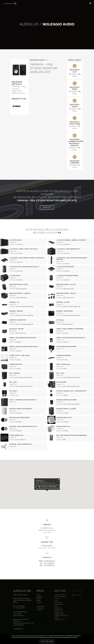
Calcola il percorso (48, 487)
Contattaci (47, 207)
